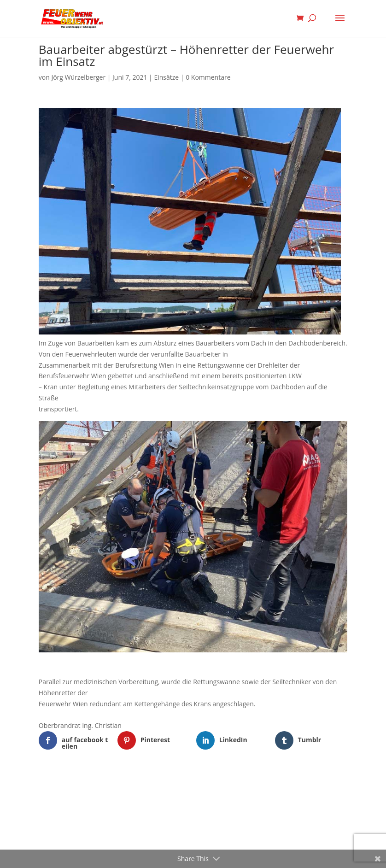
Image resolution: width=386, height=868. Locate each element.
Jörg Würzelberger (78, 77)
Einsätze (166, 77)
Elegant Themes (179, 790)
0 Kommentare (208, 77)
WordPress (241, 790)
